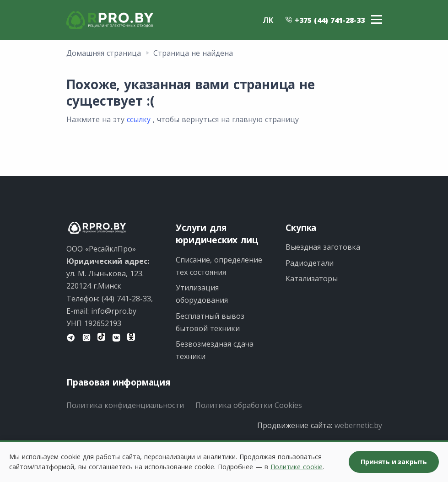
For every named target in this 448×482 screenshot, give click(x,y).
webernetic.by (358, 425)
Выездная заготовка (323, 247)
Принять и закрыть (394, 462)
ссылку (139, 119)
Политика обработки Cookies (249, 405)
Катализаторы (312, 278)
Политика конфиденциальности (125, 405)
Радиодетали (310, 263)
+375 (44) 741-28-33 (325, 20)
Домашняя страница (104, 53)
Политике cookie (297, 467)
